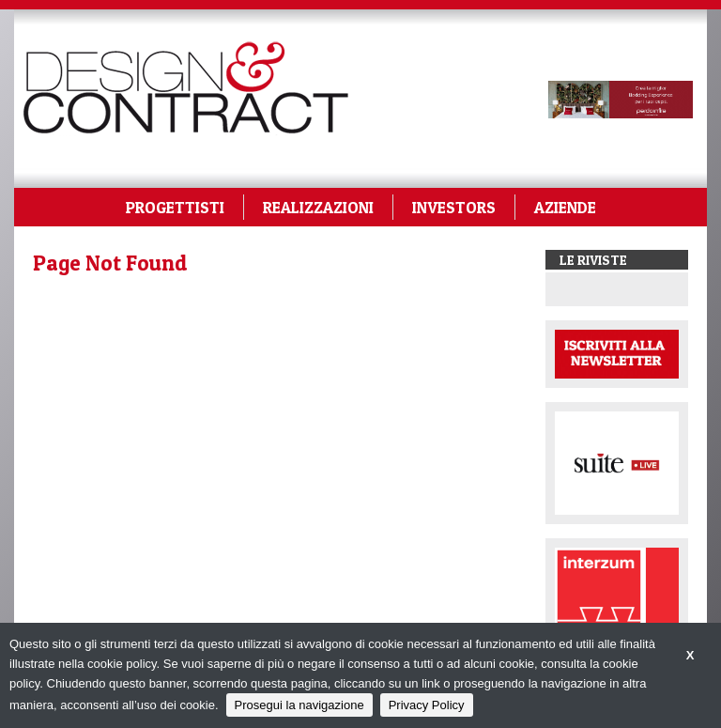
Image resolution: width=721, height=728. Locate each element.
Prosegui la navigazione (299, 705)
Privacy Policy (427, 705)
